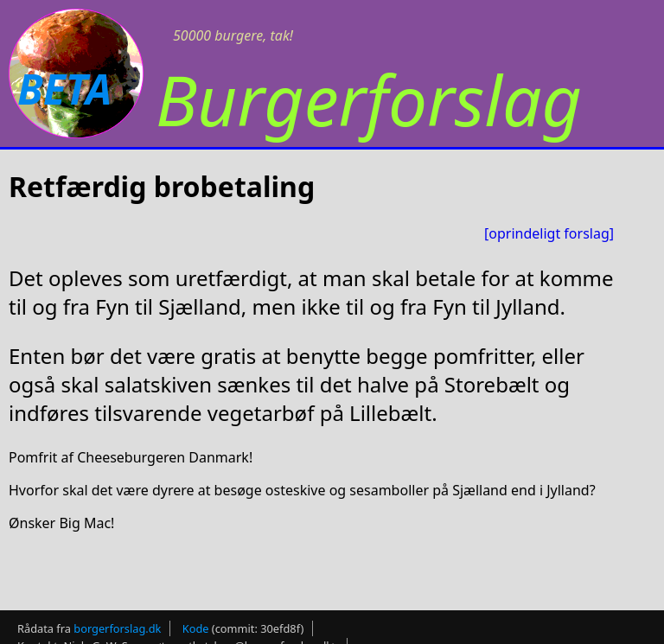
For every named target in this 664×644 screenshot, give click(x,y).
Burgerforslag (369, 99)
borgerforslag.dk (117, 623)
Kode (196, 623)
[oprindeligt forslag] (549, 233)
